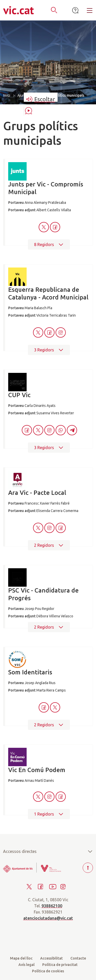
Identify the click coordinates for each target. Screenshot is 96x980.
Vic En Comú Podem (37, 770)
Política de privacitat (60, 965)
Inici (7, 95)
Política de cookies (48, 971)
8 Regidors (49, 244)
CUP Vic (19, 395)
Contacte (78, 958)
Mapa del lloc (21, 958)
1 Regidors (49, 814)
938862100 (52, 906)
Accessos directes (48, 851)
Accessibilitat (51, 958)
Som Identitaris (30, 672)
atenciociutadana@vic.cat (48, 918)
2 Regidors (49, 545)
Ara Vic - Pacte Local (37, 493)
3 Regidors (49, 350)
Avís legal (26, 965)
